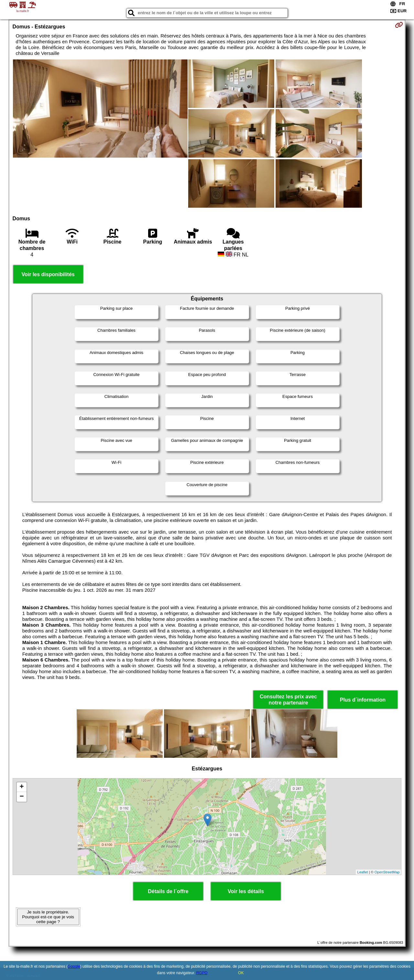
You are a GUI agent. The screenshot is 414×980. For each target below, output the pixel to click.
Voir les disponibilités (48, 274)
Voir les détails (246, 891)
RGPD (202, 973)
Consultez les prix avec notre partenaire (288, 700)
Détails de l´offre (168, 891)
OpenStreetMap (387, 872)
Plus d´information (363, 700)
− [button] (22, 797)
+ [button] (22, 787)
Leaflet (363, 872)
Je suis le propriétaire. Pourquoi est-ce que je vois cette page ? (48, 917)
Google (74, 966)
